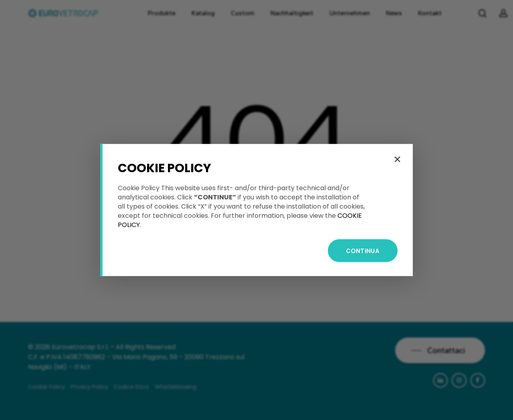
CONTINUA (363, 251)
